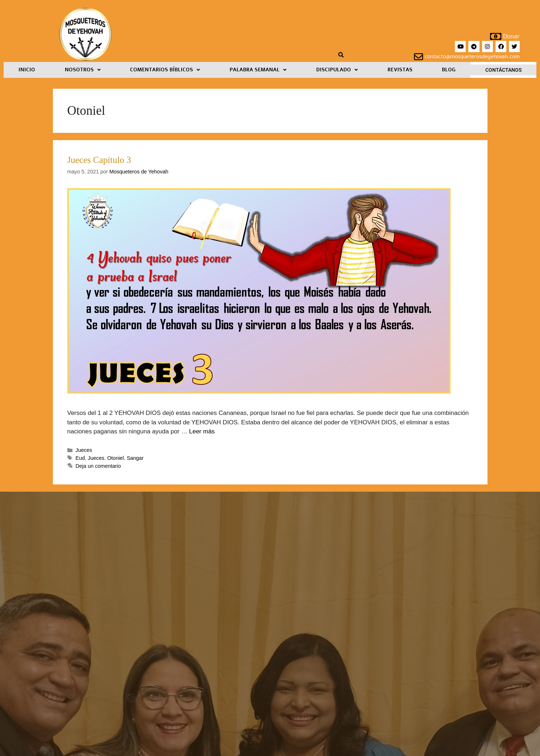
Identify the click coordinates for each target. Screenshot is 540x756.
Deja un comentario (98, 466)
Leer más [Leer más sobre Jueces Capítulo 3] (202, 431)
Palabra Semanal (258, 70)
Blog (449, 70)
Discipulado (337, 70)
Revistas (400, 70)
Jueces (84, 450)
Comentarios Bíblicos (165, 70)
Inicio (27, 70)
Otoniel (116, 458)
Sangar (135, 458)
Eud (80, 458)
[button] (83, 70)
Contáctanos (503, 70)
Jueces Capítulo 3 (99, 160)
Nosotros (83, 70)
